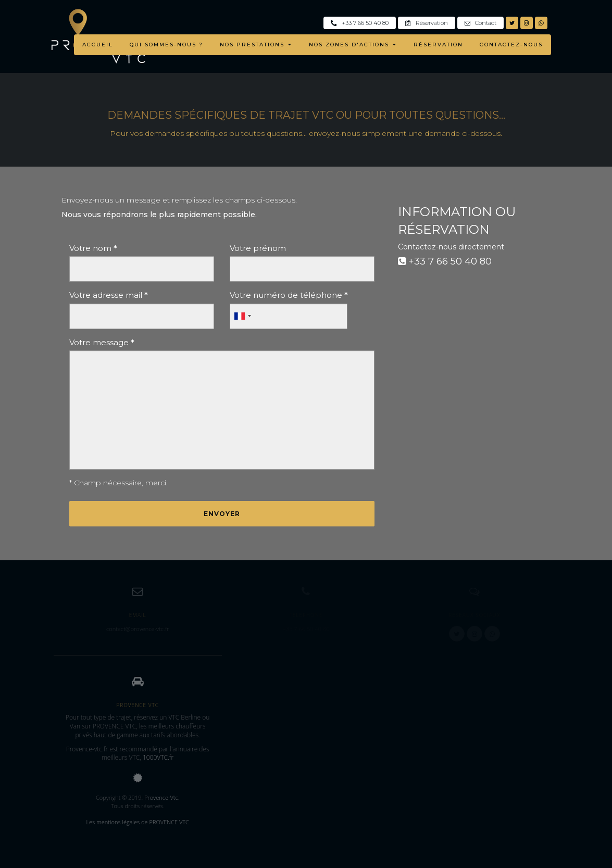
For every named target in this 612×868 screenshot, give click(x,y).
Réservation (427, 23)
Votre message (102, 342)
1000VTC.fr (158, 757)
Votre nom (93, 248)
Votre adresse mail (109, 295)
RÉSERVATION (438, 45)
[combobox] (242, 316)
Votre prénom (258, 248)
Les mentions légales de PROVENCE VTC (137, 822)
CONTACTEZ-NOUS (511, 45)
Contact (480, 23)
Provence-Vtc (161, 797)
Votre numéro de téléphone (289, 295)
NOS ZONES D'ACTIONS (353, 45)
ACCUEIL (98, 45)
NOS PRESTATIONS (256, 45)
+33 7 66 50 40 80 (360, 23)
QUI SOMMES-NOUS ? (166, 45)
